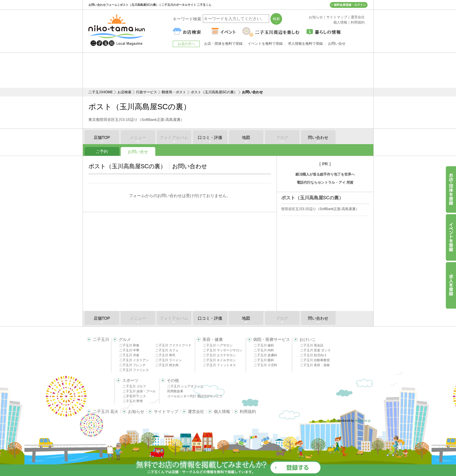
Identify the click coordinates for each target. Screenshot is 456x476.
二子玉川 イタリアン (134, 360)
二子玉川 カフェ (167, 350)
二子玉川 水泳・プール (139, 391)
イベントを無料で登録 (265, 44)
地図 (246, 137)
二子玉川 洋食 (129, 355)
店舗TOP (102, 137)
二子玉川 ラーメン (169, 360)
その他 (173, 380)
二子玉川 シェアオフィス (185, 386)
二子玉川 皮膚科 (266, 355)
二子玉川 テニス (134, 396)
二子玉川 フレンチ (132, 365)
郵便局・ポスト (174, 92)
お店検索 (124, 92)
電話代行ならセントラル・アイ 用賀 (325, 182)
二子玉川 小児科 (266, 365)
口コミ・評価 (210, 137)
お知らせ (136, 411)
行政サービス (147, 92)
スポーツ (130, 380)
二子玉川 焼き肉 (167, 365)
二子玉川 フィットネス (219, 365)
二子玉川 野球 (133, 401)
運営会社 (196, 411)
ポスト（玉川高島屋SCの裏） (214, 92)
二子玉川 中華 (129, 350)
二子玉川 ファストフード (173, 345)
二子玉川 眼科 (264, 360)
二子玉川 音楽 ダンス (315, 350)
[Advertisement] (228, 70)
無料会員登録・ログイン (350, 5)
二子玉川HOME (101, 92)
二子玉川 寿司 (165, 355)
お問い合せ (138, 152)
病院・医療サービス (272, 339)
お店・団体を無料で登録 (223, 44)
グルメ (125, 339)
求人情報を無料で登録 (305, 44)
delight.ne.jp (363, 421)
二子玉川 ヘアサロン (218, 345)
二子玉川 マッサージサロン (223, 350)
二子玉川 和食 (129, 345)
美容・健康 (213, 339)
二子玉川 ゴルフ (134, 386)
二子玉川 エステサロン (219, 355)
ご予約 (102, 151)
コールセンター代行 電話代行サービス (195, 396)
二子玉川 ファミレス (134, 370)
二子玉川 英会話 (312, 345)
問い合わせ (318, 137)
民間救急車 (175, 391)
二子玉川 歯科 (264, 345)
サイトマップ (166, 411)
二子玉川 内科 (264, 350)
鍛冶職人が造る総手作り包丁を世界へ (325, 174)
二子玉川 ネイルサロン (219, 360)
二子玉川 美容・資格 (315, 365)
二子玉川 (101, 339)
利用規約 (248, 411)
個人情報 (222, 411)
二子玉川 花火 (106, 411)
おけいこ (308, 339)
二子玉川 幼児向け (313, 355)
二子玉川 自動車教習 (315, 360)
